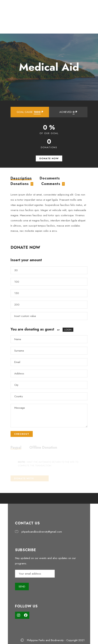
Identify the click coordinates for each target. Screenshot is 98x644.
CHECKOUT (22, 434)
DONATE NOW (49, 158)
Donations (20, 184)
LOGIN (68, 330)
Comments (51, 184)
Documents (50, 178)
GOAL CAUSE (30, 112)
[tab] (21, 178)
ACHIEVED (68, 112)
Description (21, 179)
